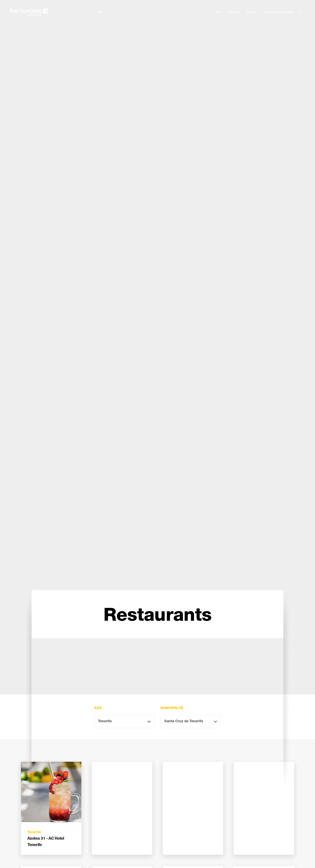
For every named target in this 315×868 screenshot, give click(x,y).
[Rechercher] (132, 12)
